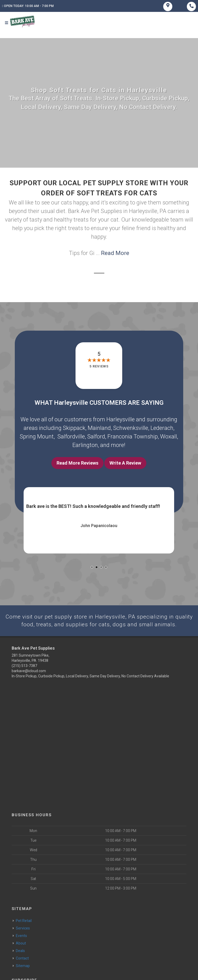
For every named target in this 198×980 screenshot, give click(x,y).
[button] (92, 568)
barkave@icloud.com (29, 673)
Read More (115, 254)
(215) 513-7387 (24, 667)
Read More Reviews (77, 464)
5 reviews (99, 368)
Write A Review (125, 464)
